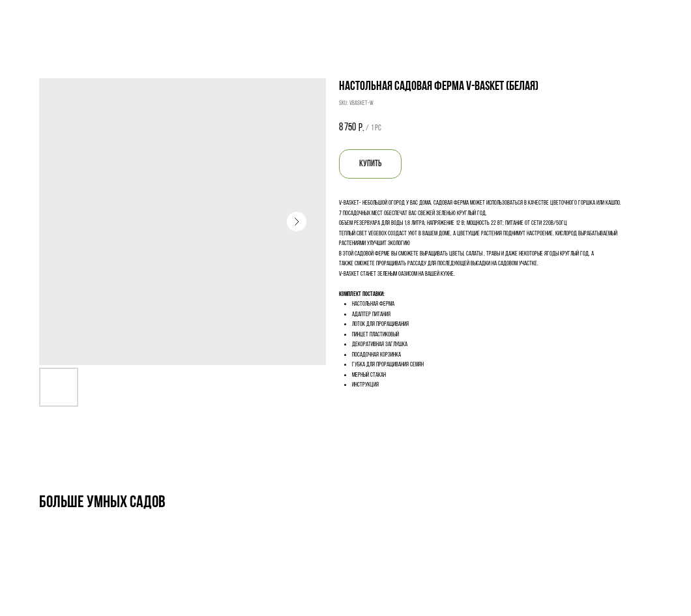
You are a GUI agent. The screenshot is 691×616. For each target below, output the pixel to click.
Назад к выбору (39, 18)
